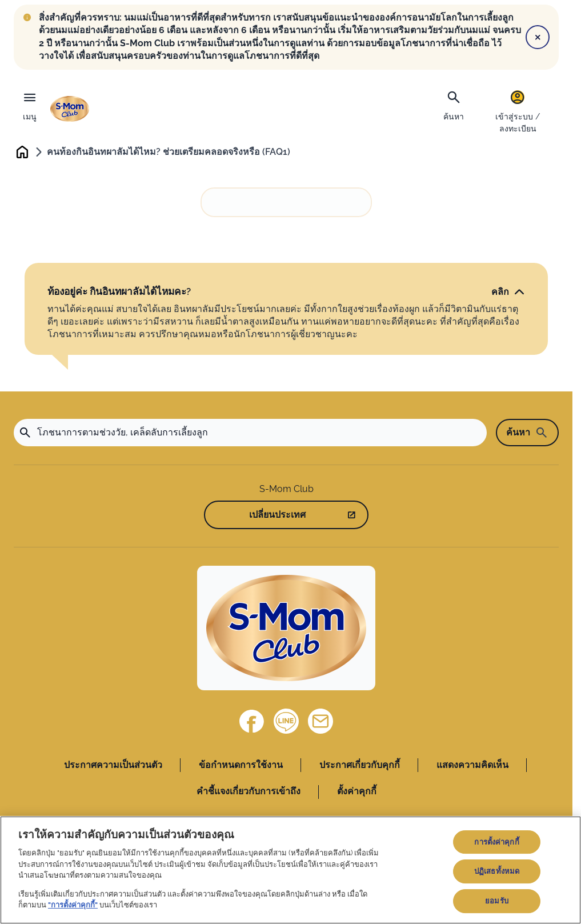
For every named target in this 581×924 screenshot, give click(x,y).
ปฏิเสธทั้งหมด (497, 871)
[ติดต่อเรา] (320, 723)
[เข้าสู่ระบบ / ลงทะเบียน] (518, 111)
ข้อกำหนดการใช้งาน (241, 767)
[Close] (538, 37)
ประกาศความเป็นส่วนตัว (113, 767)
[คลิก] (508, 293)
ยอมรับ (497, 901)
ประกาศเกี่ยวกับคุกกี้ (360, 767)
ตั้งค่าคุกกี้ (357, 793)
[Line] (286, 723)
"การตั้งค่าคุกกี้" (73, 905)
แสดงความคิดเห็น (472, 767)
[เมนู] (30, 103)
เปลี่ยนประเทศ (277, 516)
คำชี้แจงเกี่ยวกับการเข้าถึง (249, 793)
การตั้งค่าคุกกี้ (496, 842)
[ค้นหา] (454, 105)
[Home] (286, 630)
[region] (290, 870)
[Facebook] (252, 723)
